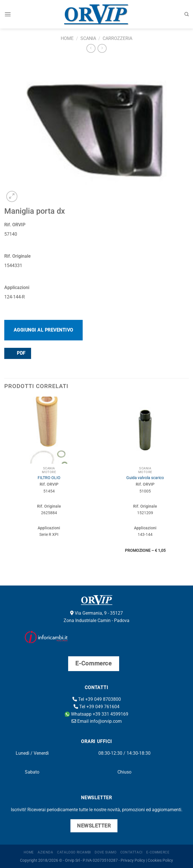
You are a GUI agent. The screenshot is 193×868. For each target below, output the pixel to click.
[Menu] (8, 14)
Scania (88, 38)
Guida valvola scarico (145, 478)
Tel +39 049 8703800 (97, 699)
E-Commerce (158, 852)
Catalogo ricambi (74, 852)
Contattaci (131, 852)
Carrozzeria (117, 38)
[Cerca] (187, 14)
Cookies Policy (160, 860)
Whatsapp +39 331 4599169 (96, 714)
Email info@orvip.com (97, 721)
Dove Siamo (105, 852)
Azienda (45, 852)
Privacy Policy (133, 860)
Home (67, 38)
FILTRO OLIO (49, 478)
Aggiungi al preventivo (43, 330)
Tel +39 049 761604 (96, 707)
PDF (17, 353)
